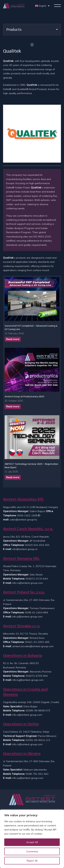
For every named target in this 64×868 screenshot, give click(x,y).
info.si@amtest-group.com (27, 715)
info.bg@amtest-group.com (28, 680)
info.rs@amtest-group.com (27, 744)
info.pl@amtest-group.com (27, 617)
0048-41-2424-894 (36, 612)
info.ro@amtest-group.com (28, 583)
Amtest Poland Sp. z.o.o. (24, 592)
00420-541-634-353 (37, 545)
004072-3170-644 (37, 579)
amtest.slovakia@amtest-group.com (33, 646)
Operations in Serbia (21, 724)
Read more (13, 339)
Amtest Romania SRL (21, 558)
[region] (32, 839)
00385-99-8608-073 (38, 711)
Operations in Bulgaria (23, 655)
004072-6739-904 (37, 676)
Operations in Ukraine (22, 753)
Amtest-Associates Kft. (24, 499)
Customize (32, 851)
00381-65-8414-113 (38, 740)
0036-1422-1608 (27, 515)
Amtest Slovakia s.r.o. (22, 626)
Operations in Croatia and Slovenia (25, 692)
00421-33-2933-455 (37, 642)
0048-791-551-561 (37, 774)
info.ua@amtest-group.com (28, 778)
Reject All (32, 861)
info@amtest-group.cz (25, 549)
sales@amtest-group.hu (23, 520)
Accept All (32, 842)
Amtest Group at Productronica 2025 (24, 396)
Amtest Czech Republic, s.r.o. (28, 529)
